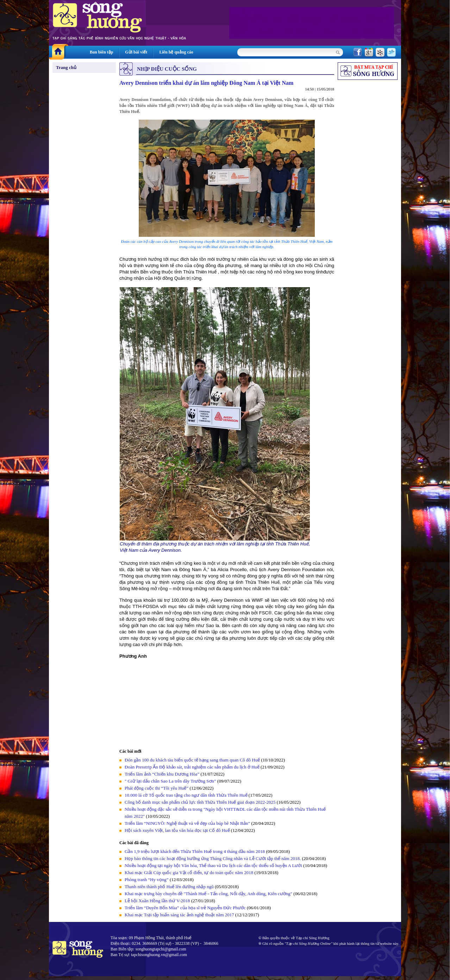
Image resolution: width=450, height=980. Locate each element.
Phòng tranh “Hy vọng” (147, 880)
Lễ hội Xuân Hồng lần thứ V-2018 (157, 901)
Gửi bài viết (136, 52)
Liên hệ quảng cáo (176, 52)
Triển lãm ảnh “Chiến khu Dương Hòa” (162, 774)
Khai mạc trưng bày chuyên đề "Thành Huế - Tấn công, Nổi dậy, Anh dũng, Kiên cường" (208, 894)
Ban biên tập (101, 52)
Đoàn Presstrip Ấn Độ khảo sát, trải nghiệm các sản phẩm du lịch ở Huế (192, 767)
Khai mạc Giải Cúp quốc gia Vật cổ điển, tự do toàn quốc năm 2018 (189, 872)
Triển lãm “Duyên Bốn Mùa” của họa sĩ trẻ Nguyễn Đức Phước (185, 908)
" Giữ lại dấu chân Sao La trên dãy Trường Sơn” (170, 781)
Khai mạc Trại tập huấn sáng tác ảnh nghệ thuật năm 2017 (179, 915)
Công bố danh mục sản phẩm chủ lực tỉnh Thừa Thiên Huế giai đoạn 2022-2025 (200, 802)
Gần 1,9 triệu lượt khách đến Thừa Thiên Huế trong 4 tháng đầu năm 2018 (195, 851)
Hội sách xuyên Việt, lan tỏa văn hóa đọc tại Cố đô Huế (177, 830)
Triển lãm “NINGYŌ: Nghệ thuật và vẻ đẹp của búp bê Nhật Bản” (187, 823)
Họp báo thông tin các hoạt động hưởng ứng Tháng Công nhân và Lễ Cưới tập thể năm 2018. (213, 858)
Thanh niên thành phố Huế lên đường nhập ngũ (169, 887)
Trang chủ (66, 67)
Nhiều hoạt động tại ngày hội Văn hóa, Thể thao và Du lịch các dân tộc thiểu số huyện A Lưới (214, 865)
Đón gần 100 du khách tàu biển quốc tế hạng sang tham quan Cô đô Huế (193, 760)
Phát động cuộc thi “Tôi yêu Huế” (157, 788)
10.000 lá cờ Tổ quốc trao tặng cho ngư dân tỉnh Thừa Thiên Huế (187, 795)
